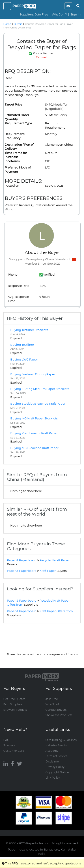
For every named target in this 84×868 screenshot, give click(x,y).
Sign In (75, 14)
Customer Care (14, 751)
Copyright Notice (57, 772)
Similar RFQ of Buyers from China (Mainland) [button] (37, 477)
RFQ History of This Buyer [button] (35, 318)
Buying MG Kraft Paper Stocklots (34, 418)
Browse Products (15, 710)
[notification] (68, 6)
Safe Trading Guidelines (61, 740)
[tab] (42, 318)
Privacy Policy (55, 767)
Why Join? (59, 14)
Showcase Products (59, 715)
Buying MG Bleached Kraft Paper (34, 448)
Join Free (52, 699)
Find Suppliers (13, 704)
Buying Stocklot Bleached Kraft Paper (38, 404)
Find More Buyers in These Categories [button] (36, 546)
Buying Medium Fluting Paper (33, 374)
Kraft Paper (53, 571)
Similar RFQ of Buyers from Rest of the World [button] (37, 511)
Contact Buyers (56, 710)
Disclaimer (53, 761)
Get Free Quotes (14, 699)
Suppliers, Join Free (34, 14)
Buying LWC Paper (24, 359)
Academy (52, 751)
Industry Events (56, 745)
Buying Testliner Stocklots (29, 330)
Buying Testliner (22, 345)
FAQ (6, 740)
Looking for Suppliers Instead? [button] (40, 589)
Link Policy (53, 778)
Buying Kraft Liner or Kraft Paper (34, 433)
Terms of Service (56, 756)
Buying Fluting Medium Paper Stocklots (40, 389)
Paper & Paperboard (22, 560)
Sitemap (9, 745)
